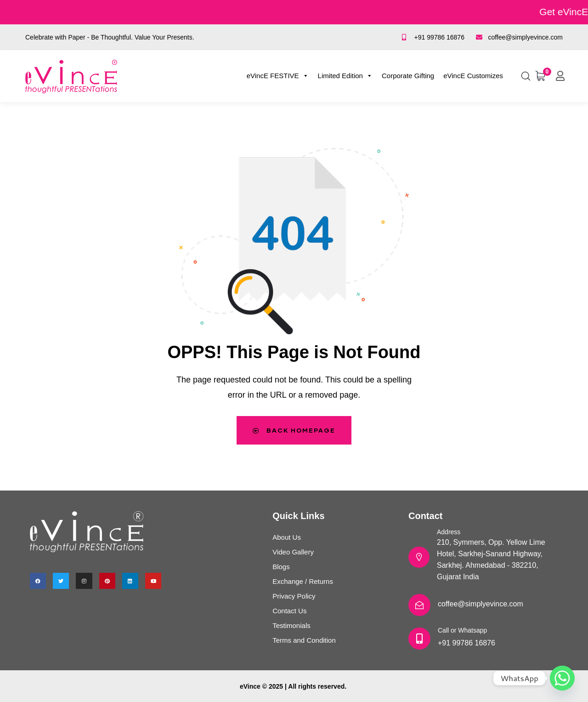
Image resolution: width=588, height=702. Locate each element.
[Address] (419, 557)
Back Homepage (294, 430)
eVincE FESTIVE (278, 76)
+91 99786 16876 (466, 643)
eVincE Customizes (473, 76)
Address (449, 532)
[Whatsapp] (562, 678)
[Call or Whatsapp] (419, 639)
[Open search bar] (526, 74)
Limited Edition (345, 76)
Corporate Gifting (408, 76)
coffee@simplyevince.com (481, 604)
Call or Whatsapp (462, 630)
